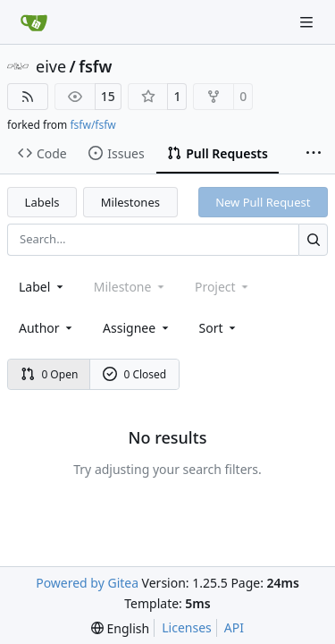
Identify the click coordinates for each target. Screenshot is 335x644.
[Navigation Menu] (308, 22)
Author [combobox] (47, 328)
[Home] (34, 22)
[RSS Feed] (28, 97)
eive (51, 66)
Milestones (130, 202)
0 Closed (135, 374)
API (234, 627)
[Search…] (313, 239)
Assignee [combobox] (137, 328)
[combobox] (42, 287)
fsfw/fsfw (92, 125)
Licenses (187, 627)
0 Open (50, 374)
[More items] (314, 154)
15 (108, 96)
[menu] (219, 328)
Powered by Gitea (87, 583)
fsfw (95, 66)
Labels (42, 202)
